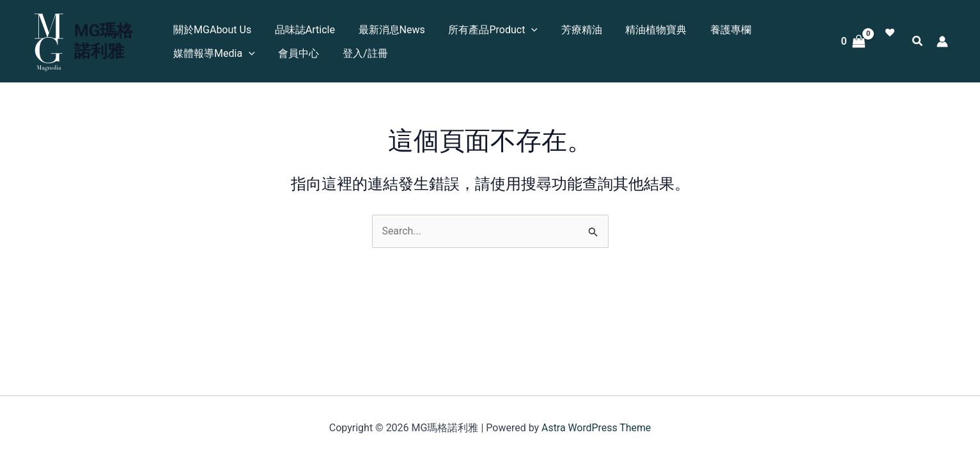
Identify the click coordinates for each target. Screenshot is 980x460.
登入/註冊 (362, 53)
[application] (525, 30)
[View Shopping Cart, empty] (853, 42)
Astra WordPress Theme (596, 428)
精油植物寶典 (643, 30)
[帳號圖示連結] (942, 42)
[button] (918, 42)
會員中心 (298, 53)
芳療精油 (572, 30)
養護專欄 (715, 30)
